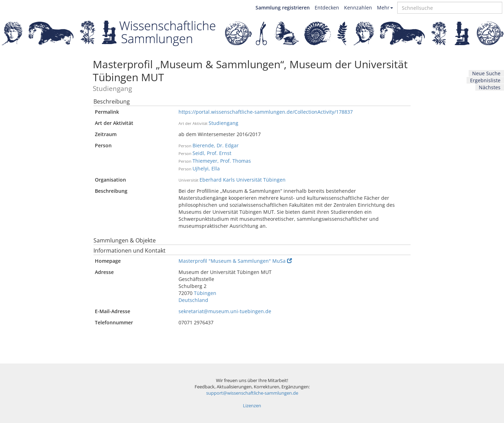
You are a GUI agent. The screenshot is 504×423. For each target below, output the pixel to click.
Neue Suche (486, 73)
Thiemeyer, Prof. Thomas (222, 161)
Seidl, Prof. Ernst (212, 153)
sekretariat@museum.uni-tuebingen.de (225, 311)
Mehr (385, 8)
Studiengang (223, 123)
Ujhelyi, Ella (206, 168)
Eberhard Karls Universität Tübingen (243, 180)
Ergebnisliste (485, 80)
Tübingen (205, 293)
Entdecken (327, 8)
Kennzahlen (358, 8)
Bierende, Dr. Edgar (216, 145)
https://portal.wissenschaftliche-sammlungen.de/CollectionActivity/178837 (266, 112)
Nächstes (490, 87)
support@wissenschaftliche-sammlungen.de (252, 393)
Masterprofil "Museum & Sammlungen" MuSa (235, 261)
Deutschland (193, 300)
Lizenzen (252, 406)
